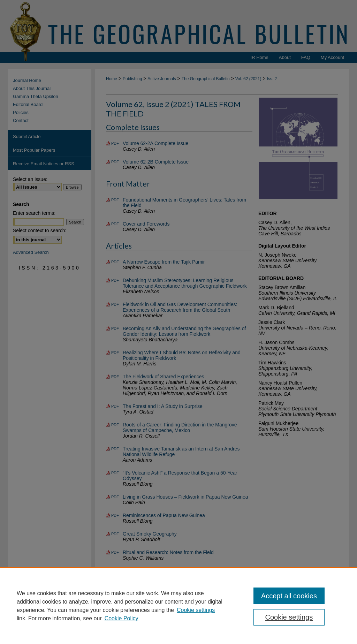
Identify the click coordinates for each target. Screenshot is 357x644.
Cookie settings (196, 610)
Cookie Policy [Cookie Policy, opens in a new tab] (121, 618)
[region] (178, 606)
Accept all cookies (289, 596)
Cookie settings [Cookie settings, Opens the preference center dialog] (289, 617)
